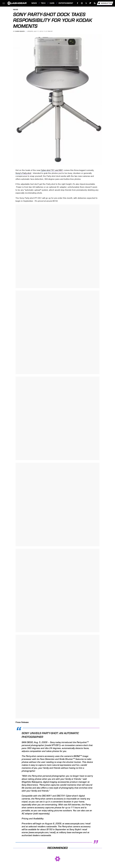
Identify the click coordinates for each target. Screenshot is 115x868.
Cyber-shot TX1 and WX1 (52, 170)
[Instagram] (82, 3)
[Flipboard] (90, 3)
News (34, 3)
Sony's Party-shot (23, 173)
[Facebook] (78, 3)
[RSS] (95, 3)
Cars (52, 3)
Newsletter (105, 3)
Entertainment (66, 3)
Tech (43, 3)
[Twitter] (86, 3)
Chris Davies (20, 31)
